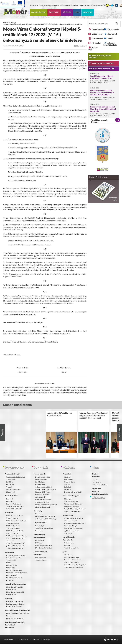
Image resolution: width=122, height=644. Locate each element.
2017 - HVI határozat (13, 528)
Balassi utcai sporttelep (71, 557)
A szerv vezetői (11, 480)
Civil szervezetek (69, 543)
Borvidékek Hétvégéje (71, 526)
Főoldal (8, 23)
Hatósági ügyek (40, 485)
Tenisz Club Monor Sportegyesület (75, 565)
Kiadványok (112, 34)
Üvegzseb (9, 487)
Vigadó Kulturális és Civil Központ (75, 523)
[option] (61, 434)
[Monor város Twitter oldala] (112, 6)
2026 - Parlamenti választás (15, 548)
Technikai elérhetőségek (41, 639)
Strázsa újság (96, 489)
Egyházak (67, 545)
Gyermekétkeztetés (41, 480)
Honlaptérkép (23, 639)
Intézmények (97, 38)
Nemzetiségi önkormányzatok (15, 584)
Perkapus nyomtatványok (43, 500)
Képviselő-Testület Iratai (14, 504)
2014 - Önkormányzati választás (16, 521)
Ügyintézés (54, 12)
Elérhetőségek (40, 526)
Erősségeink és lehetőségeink (73, 492)
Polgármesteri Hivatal (12, 474)
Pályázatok (96, 43)
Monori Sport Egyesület (72, 562)
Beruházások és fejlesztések (15, 622)
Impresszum (8, 639)
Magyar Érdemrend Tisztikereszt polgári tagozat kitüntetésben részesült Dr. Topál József (93, 416)
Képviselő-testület (11, 496)
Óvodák (9, 563)
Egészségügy (97, 34)
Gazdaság (67, 485)
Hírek (77, 12)
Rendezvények (68, 515)
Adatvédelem (9, 628)
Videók (111, 38)
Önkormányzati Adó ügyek (44, 487)
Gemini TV (95, 491)
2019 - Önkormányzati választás (16, 536)
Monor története (69, 482)
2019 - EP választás (12, 533)
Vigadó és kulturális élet (72, 548)
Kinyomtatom (80, 46)
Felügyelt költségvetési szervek (16, 555)
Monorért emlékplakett (71, 501)
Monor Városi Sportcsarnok (15, 618)
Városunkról (67, 474)
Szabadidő (67, 487)
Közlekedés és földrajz (100, 485)
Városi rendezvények (71, 521)
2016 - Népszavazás (13, 523)
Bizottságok (10, 501)
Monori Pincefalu (69, 537)
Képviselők (10, 499)
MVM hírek (39, 543)
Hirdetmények (11, 492)
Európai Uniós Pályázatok (14, 607)
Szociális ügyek (40, 482)
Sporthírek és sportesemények (74, 567)
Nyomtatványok (39, 474)
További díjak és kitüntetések (73, 504)
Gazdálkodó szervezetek (14, 558)
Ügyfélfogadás (98, 29)
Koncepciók (10, 485)
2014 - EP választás (12, 518)
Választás (88, 12)
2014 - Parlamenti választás (15, 516)
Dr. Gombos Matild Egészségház (45, 516)
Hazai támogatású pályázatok (15, 604)
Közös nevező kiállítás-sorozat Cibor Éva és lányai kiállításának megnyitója (103, 109)
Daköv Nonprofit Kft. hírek (44, 545)
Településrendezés (40, 523)
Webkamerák (113, 29)
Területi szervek (11, 560)
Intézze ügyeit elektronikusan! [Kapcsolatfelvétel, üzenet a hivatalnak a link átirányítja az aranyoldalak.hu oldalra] (101, 63)
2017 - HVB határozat (13, 526)
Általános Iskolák (12, 565)
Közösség (67, 12)
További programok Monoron (99, 121)
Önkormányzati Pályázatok (15, 602)
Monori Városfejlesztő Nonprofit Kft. (18, 610)
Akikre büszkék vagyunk (71, 496)
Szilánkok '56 (68, 533)
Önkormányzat (38, 12)
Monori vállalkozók (40, 552)
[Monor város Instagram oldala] (121, 6)
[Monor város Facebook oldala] (117, 6)
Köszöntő (67, 477)
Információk (39, 514)
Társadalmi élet (68, 540)
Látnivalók (67, 490)
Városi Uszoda (69, 555)
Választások (9, 513)
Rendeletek (10, 482)
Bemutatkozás (69, 480)
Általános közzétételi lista (110, 44)
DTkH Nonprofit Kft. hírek (43, 548)
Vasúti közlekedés (41, 560)
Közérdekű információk (100, 494)
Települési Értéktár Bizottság (15, 507)
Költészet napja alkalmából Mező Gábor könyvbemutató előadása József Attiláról (102, 93)
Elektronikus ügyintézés (43, 477)
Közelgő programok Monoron (100, 69)
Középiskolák (10, 568)
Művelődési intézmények (14, 570)
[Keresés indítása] (117, 23)
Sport (65, 552)
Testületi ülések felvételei (14, 509)
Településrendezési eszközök (44, 528)
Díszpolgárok (68, 499)
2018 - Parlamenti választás (15, 531)
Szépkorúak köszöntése (71, 507)
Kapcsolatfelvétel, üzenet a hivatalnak (100, 56)
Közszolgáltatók (39, 537)
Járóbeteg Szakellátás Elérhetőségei (46, 519)
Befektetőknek (10, 625)
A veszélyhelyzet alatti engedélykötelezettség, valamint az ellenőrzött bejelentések (46, 505)
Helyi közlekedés (40, 558)
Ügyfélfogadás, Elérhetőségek (15, 477)
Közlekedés (38, 555)
